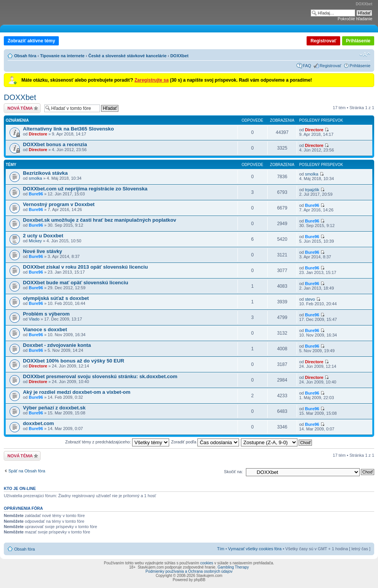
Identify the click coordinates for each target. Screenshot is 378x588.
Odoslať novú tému (22, 108)
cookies (207, 563)
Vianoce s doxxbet (45, 329)
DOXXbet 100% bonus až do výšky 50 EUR (73, 361)
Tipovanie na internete (62, 56)
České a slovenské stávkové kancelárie (127, 56)
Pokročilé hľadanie (355, 19)
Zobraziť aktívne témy (31, 41)
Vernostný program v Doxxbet (59, 204)
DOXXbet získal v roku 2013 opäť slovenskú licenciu (85, 267)
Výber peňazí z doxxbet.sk (54, 408)
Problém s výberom (46, 314)
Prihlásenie (358, 41)
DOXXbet (179, 56)
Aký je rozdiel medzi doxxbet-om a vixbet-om (77, 392)
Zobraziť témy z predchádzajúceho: (117, 442)
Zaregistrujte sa (151, 80)
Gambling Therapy (233, 567)
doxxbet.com (38, 423)
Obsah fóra (25, 56)
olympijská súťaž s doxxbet (56, 298)
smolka (35, 178)
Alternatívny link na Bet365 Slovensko (68, 129)
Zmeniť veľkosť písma (365, 55)
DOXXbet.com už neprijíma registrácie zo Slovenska (85, 189)
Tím (220, 549)
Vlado (34, 319)
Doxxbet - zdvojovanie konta (57, 345)
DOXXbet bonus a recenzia (55, 144)
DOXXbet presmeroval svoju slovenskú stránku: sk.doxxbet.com (100, 376)
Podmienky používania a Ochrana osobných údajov (189, 571)
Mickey (35, 241)
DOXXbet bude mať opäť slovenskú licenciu (76, 283)
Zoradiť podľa (205, 442)
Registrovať (323, 41)
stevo (310, 299)
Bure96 (36, 194)
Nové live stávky (43, 251)
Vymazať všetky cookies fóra (255, 549)
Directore (38, 134)
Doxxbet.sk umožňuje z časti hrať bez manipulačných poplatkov (99, 220)
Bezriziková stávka (45, 173)
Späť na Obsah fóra (27, 471)
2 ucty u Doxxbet (43, 236)
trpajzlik (312, 190)
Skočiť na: (233, 472)
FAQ (307, 66)
